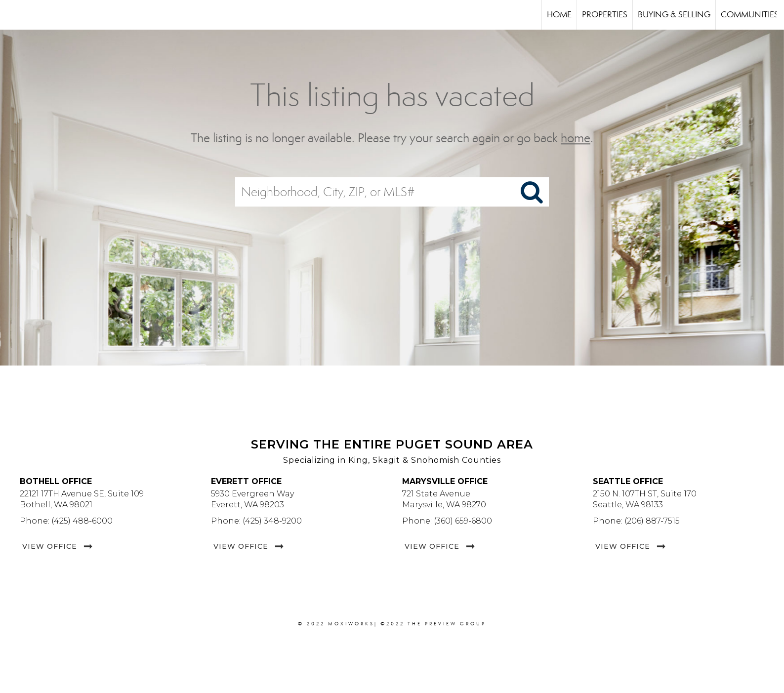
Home (559, 15)
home (576, 138)
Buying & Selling (674, 15)
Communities (750, 15)
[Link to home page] (13, 15)
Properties (605, 15)
